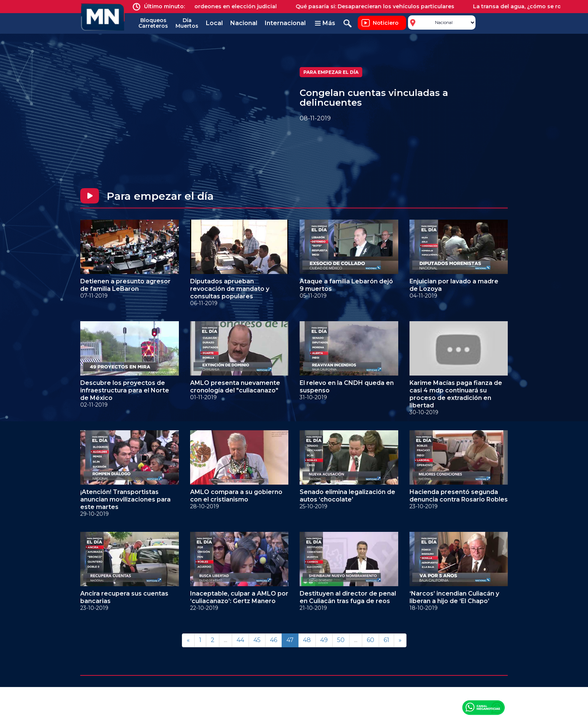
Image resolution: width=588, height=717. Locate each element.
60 (370, 640)
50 (341, 640)
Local (214, 23)
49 (324, 640)
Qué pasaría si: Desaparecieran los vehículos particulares (380, 6)
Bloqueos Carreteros (153, 23)
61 (386, 640)
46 (274, 640)
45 (257, 640)
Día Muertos (187, 23)
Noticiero (386, 23)
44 (240, 640)
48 (307, 640)
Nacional (244, 23)
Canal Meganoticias (483, 707)
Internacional (285, 23)
